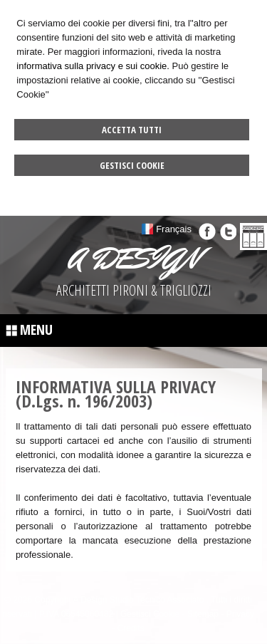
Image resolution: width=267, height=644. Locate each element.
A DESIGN (134, 259)
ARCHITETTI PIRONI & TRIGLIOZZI (134, 290)
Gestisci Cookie (132, 165)
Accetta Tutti (132, 130)
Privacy (240, 614)
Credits (131, 628)
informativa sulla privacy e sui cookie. (93, 66)
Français (174, 229)
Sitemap (203, 614)
